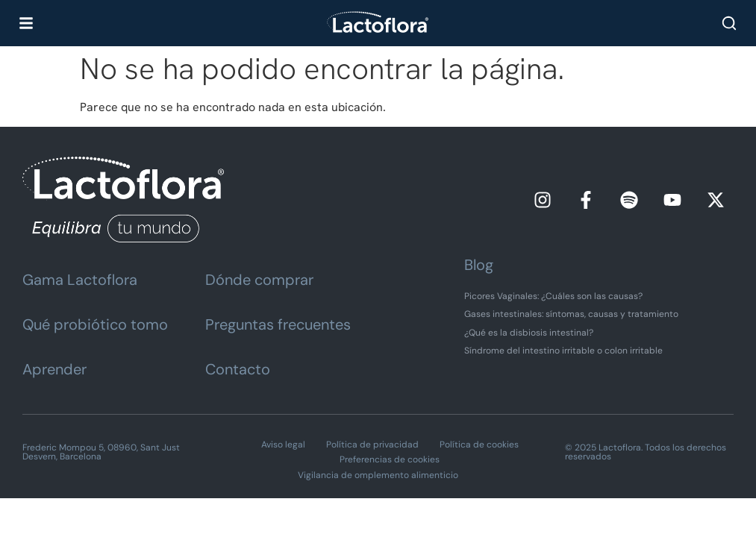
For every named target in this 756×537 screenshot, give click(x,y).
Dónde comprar (259, 280)
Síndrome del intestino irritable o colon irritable (563, 351)
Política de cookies (479, 445)
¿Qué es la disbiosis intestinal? (529, 333)
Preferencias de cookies (390, 459)
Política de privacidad (372, 445)
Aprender (54, 369)
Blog (479, 265)
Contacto (238, 369)
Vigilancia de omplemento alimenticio (378, 475)
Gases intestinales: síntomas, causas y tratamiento (571, 314)
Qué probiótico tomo (95, 324)
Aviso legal (283, 445)
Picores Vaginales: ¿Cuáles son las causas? (553, 296)
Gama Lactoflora (80, 280)
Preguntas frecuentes (278, 324)
